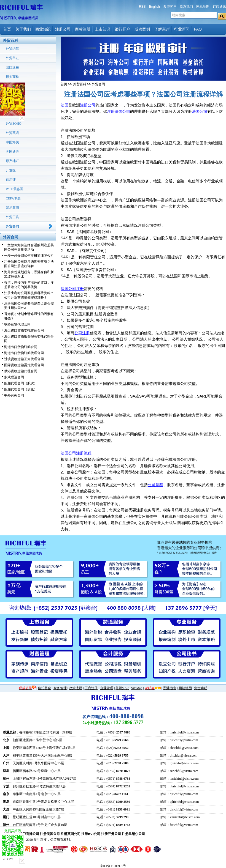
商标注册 (83, 29)
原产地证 (12, 161)
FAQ (198, 29)
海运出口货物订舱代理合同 (24, 353)
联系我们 (186, 7)
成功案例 (142, 29)
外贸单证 (12, 58)
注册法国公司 (119, 111)
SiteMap (137, 688)
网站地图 (203, 7)
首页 (7, 29)
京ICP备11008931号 (113, 866)
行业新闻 (182, 29)
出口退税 (12, 67)
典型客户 (170, 7)
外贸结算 (12, 49)
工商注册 (91, 688)
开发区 (11, 170)
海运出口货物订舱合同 (21, 347)
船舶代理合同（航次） (21, 383)
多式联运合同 (14, 377)
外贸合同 (12, 226)
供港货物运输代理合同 (21, 371)
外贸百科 (80, 84)
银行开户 (122, 29)
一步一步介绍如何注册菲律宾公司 (29, 256)
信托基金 (44, 688)
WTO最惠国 (14, 189)
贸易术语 (12, 86)
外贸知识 (122, 688)
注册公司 (63, 29)
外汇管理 (12, 95)
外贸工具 (12, 217)
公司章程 (155, 485)
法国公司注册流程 (76, 453)
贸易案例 (12, 208)
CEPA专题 (13, 198)
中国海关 (12, 142)
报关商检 (12, 77)
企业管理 (107, 688)
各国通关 (12, 152)
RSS (142, 7)
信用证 (11, 180)
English (154, 7)
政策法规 (76, 688)
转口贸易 (12, 114)
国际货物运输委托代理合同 (24, 365)
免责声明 (201, 688)
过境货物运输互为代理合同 (24, 359)
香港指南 (169, 688)
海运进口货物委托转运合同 (24, 330)
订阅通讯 (219, 7)
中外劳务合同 (14, 395)
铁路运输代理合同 (17, 324)
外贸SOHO (14, 124)
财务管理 (60, 688)
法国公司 (200, 111)
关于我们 (23, 29)
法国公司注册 (72, 289)
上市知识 (103, 29)
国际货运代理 (16, 105)
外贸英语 (12, 133)
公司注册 (82, 333)
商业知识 (43, 29)
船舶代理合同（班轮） (21, 389)
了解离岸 (162, 29)
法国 (64, 105)
